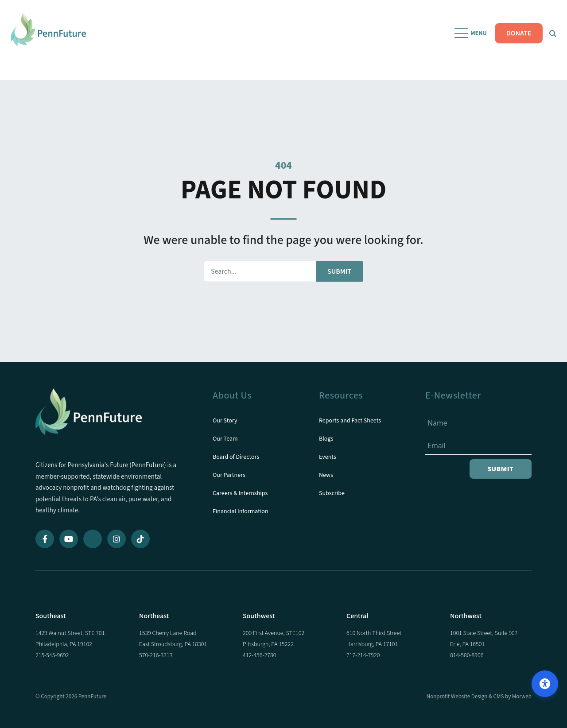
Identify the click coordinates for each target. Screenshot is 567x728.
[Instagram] (117, 539)
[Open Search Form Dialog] (550, 40)
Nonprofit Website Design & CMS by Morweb (479, 697)
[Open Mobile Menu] (469, 40)
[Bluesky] (93, 539)
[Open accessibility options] (545, 684)
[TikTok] (140, 539)
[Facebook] (45, 539)
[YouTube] (69, 539)
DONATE (516, 40)
